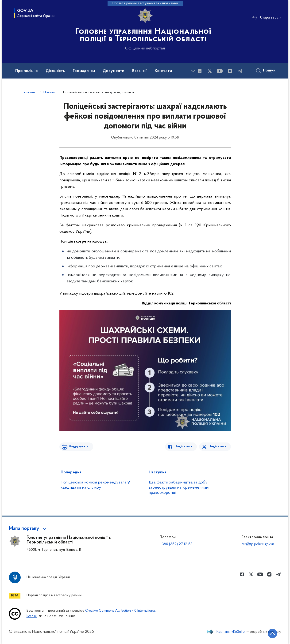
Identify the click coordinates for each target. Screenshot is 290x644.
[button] (28, 529)
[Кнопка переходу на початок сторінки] (272, 633)
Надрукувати (79, 447)
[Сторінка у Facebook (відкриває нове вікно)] (200, 71)
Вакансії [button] (139, 71)
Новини (49, 92)
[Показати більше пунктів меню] (193, 71)
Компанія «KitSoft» (231, 632)
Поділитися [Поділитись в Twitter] (217, 447)
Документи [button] (114, 71)
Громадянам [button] (84, 71)
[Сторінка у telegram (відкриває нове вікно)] (240, 71)
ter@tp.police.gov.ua (258, 544)
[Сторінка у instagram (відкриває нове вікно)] (230, 71)
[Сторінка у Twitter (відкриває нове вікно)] (210, 71)
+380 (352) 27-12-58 (176, 544)
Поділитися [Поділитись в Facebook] (183, 447)
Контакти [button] (163, 71)
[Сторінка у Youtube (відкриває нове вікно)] (220, 71)
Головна (29, 92)
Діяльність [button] (55, 71)
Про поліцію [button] (27, 71)
